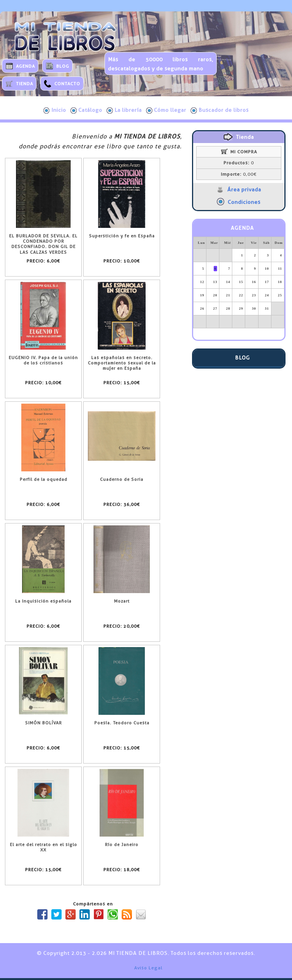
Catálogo (86, 110)
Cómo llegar (166, 110)
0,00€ (239, 174)
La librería (124, 110)
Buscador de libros (220, 110)
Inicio (55, 110)
